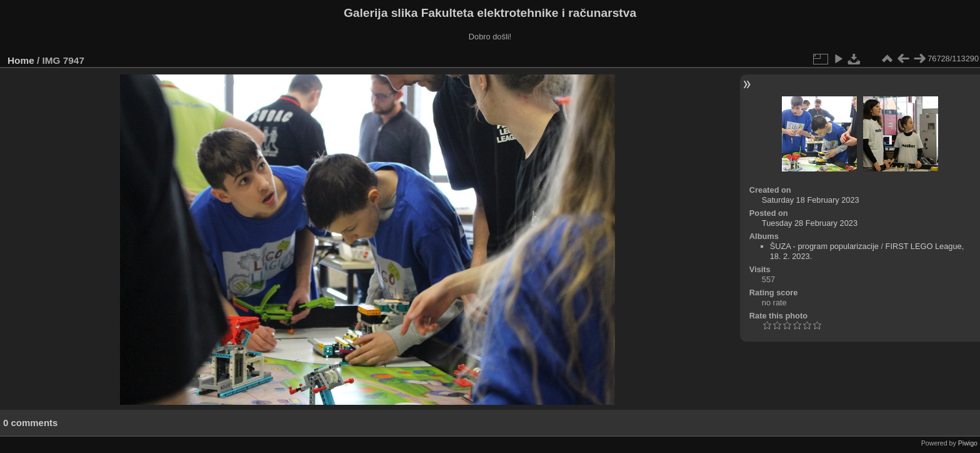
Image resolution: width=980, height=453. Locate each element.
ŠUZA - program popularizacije (824, 246)
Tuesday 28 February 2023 (810, 223)
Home (21, 60)
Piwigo (968, 443)
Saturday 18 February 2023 (811, 200)
